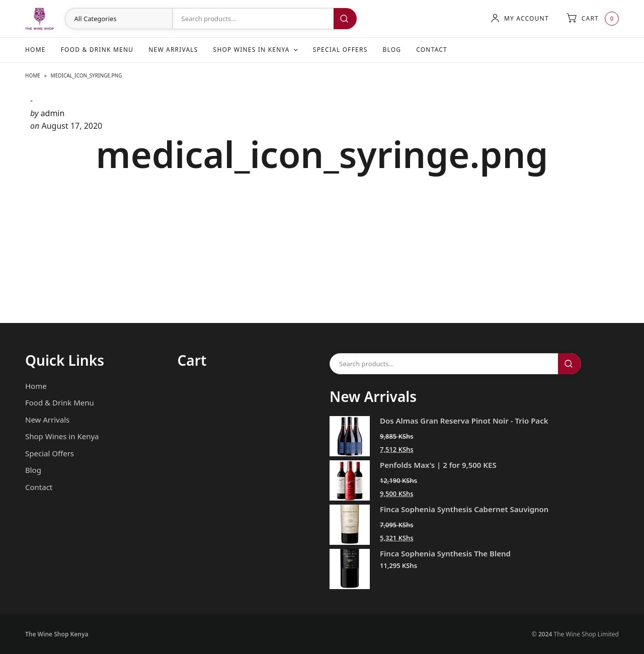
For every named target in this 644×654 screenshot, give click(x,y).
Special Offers (340, 50)
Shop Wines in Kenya (252, 50)
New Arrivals (173, 50)
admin (53, 113)
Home (35, 50)
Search (345, 19)
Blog (392, 50)
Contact (432, 50)
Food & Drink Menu (97, 50)
